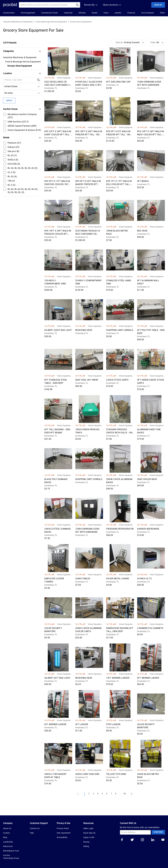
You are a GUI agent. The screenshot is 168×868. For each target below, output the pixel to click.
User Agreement (64, 833)
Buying (86, 842)
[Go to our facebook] (122, 840)
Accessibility (62, 837)
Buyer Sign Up (89, 833)
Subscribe (158, 832)
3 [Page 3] (93, 794)
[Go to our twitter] (132, 840)
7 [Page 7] (111, 794)
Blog (5, 837)
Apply (9, 101)
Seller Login (88, 828)
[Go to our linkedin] (153, 840)
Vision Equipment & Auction (65, 78)
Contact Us (35, 828)
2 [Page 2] (89, 794)
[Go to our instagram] (142, 840)
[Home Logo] (10, 5)
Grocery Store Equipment (81, 22)
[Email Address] (135, 832)
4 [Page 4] (98, 794)
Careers (7, 833)
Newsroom (8, 846)
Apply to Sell (89, 837)
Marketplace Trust (11, 851)
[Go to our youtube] (163, 840)
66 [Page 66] (125, 794)
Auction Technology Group (11, 857)
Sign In (158, 5)
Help (32, 833)
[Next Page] (131, 794)
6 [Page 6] (107, 794)
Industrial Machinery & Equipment (18, 22)
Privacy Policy (63, 828)
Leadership (8, 842)
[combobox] (5, 86)
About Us (7, 828)
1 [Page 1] (85, 794)
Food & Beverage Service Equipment (51, 22)
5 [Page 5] (102, 794)
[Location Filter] (19, 80)
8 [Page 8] (116, 794)
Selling (86, 846)
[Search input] (47, 5)
